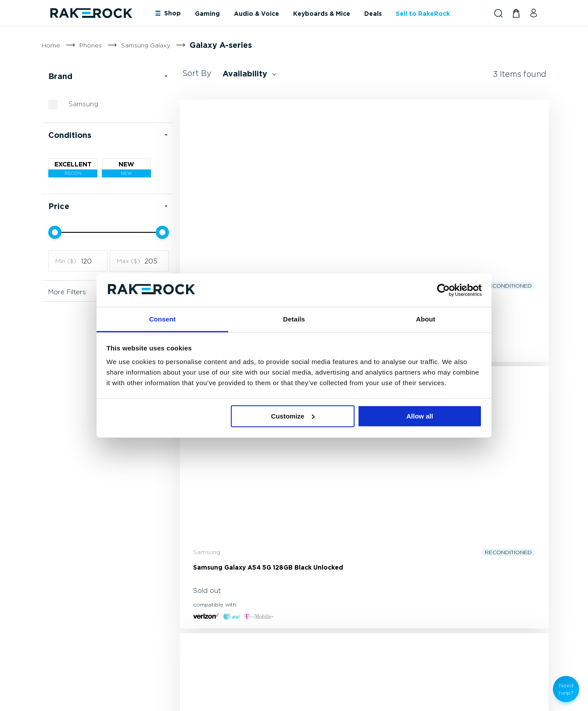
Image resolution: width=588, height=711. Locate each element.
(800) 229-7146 (72, 592)
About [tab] (426, 319)
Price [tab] (59, 219)
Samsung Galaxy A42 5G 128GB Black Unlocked (230, 268)
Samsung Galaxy (146, 45)
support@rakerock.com (84, 605)
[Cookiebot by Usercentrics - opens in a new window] (443, 290)
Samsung (83, 116)
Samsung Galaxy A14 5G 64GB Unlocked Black (488, 268)
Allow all (420, 416)
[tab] (302, 579)
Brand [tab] (60, 89)
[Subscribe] (305, 511)
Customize (293, 416)
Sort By (197, 86)
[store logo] (91, 13)
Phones (91, 45)
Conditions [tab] (70, 148)
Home (51, 45)
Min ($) (66, 274)
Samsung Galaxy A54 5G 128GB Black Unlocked (354, 268)
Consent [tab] (163, 319)
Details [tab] (294, 319)
